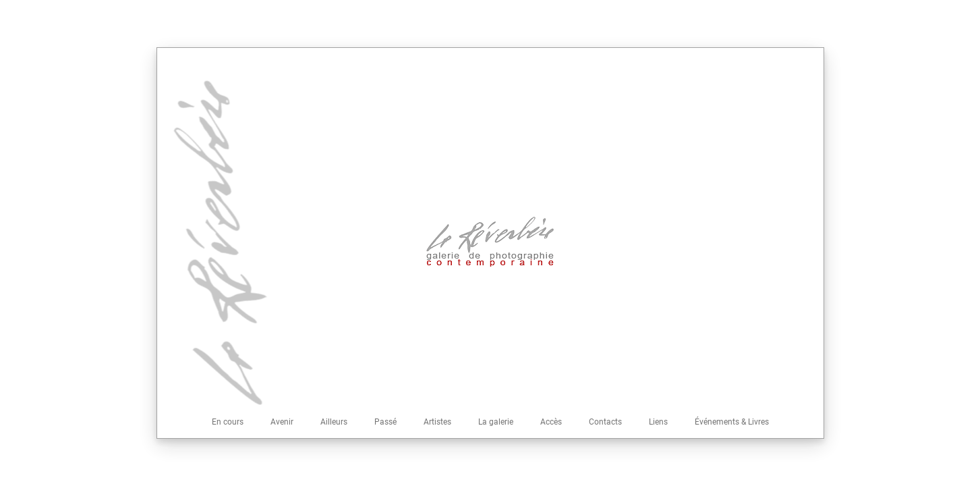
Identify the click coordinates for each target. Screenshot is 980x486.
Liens (658, 422)
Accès (551, 422)
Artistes (437, 422)
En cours (228, 422)
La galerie (496, 422)
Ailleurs (334, 422)
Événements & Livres (732, 422)
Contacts (605, 422)
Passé (385, 422)
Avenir (282, 422)
